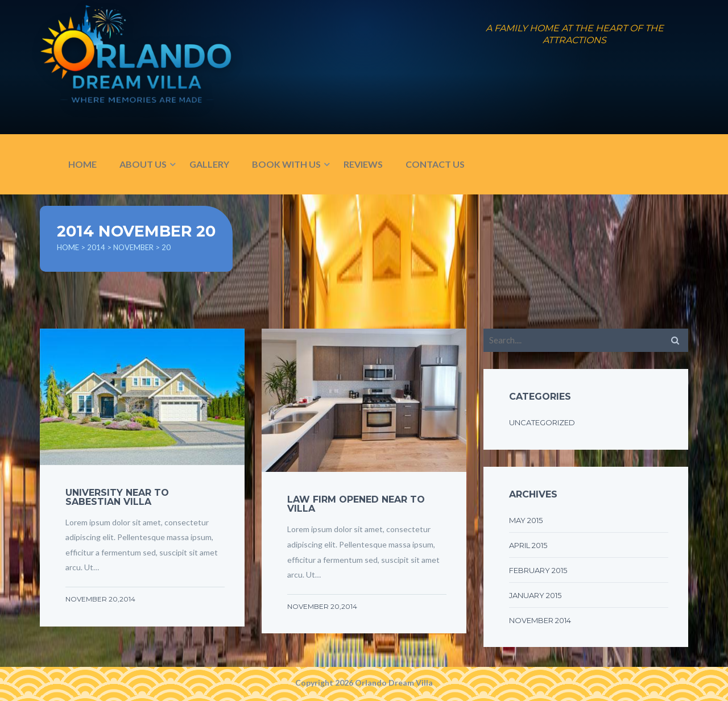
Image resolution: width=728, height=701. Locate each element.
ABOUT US (143, 164)
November (133, 247)
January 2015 (535, 595)
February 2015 (538, 570)
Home (68, 247)
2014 (96, 247)
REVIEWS (363, 164)
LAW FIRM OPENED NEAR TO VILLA (356, 504)
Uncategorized (542, 422)
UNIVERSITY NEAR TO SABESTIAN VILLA (117, 497)
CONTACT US (435, 164)
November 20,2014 (100, 599)
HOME (82, 164)
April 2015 (528, 545)
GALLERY (209, 164)
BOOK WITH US (286, 164)
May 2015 (526, 520)
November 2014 (540, 620)
